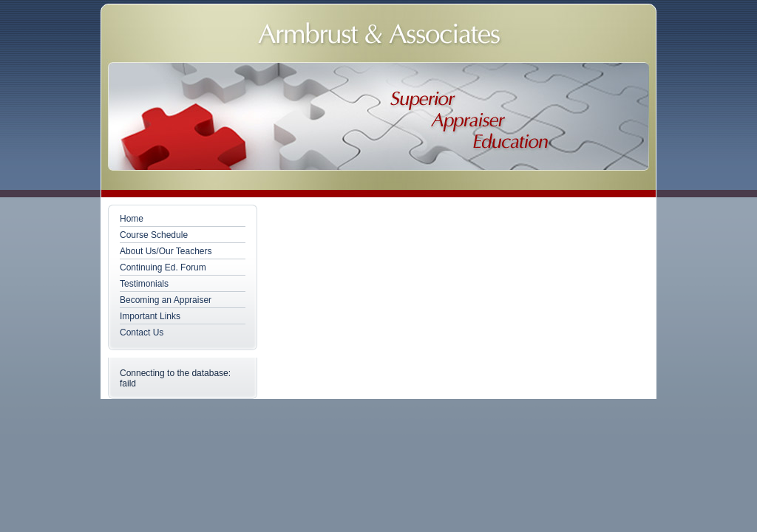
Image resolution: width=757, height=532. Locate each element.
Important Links (150, 316)
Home (132, 219)
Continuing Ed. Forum (163, 267)
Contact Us (142, 332)
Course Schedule (154, 235)
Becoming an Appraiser (166, 300)
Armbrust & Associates (380, 35)
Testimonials (144, 284)
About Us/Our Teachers (166, 251)
